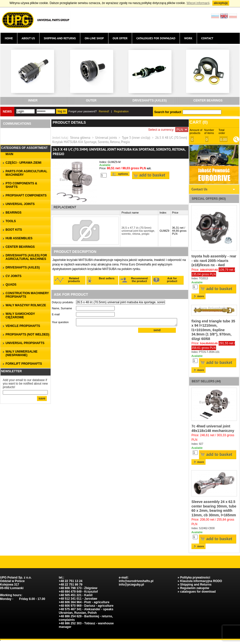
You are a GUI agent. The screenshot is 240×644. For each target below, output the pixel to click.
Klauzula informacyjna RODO (201, 581)
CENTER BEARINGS (208, 100)
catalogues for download (156, 38)
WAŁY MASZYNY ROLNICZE (26, 305)
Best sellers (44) (206, 381)
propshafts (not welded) (27, 334)
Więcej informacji (198, 3)
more (201, 296)
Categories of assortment (24, 148)
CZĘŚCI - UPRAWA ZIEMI (23, 163)
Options (123, 174)
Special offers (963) (209, 199)
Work (188, 38)
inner (33, 100)
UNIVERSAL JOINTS (20, 204)
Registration (121, 111)
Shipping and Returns (60, 38)
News (7, 112)
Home (9, 38)
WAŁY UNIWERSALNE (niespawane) (22, 353)
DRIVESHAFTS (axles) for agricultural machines (26, 257)
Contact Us (199, 189)
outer (91, 100)
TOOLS (11, 221)
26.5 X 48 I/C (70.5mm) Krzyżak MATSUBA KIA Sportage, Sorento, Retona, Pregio (120, 140)
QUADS (11, 285)
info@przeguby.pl (131, 585)
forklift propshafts (24, 364)
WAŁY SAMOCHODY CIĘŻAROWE (20, 316)
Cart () (199, 122)
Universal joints (106, 138)
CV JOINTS (13, 276)
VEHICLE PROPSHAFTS (23, 326)
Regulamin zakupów (195, 588)
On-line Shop (94, 38)
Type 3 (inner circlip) (136, 138)
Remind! (104, 111)
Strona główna (80, 138)
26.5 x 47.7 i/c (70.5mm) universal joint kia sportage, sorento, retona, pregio (138, 231)
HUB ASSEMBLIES (19, 238)
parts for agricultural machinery (26, 173)
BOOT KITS (14, 230)
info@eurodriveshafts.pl (136, 581)
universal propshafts (25, 343)
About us (28, 38)
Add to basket (152, 175)
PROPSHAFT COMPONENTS (26, 195)
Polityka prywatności (195, 578)
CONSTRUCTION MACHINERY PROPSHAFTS (27, 295)
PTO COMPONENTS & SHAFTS (21, 185)
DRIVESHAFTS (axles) (149, 100)
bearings (13, 213)
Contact (207, 38)
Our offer (120, 38)
